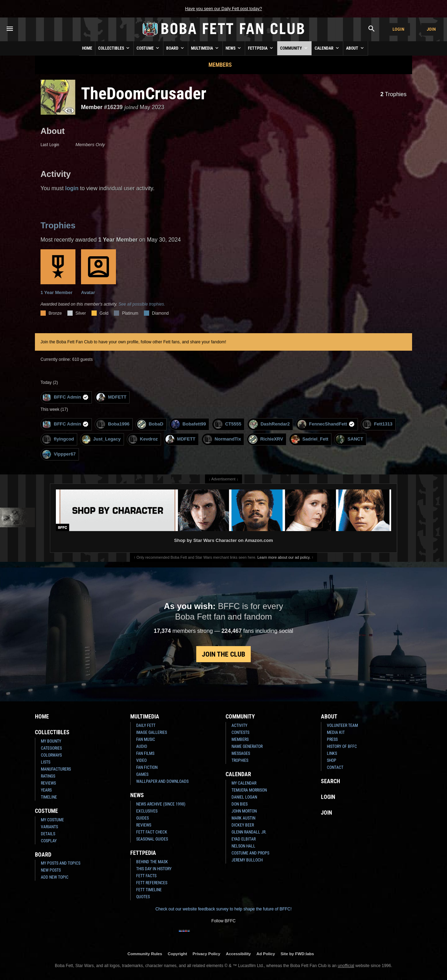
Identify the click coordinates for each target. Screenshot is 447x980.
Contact (335, 767)
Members (220, 65)
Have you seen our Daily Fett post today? (223, 9)
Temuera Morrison (249, 790)
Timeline (49, 797)
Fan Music (146, 739)
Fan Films (145, 753)
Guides (142, 818)
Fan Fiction (147, 767)
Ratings (48, 776)
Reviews (48, 783)
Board (176, 48)
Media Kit (336, 732)
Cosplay (49, 841)
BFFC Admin (65, 397)
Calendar (327, 48)
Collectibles (114, 48)
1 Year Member (58, 272)
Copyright (177, 954)
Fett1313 (378, 424)
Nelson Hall (243, 846)
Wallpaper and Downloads (162, 781)
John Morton (244, 811)
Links (332, 753)
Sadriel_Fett (310, 439)
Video (141, 760)
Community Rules (145, 954)
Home (87, 48)
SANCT (350, 439)
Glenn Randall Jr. (249, 832)
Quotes (143, 897)
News (234, 48)
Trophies (393, 94)
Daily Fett (146, 725)
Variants (49, 827)
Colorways (51, 755)
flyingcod (58, 439)
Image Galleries (152, 732)
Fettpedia (261, 48)
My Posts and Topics (61, 863)
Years (46, 790)
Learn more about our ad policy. (284, 557)
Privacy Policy (207, 954)
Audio (142, 746)
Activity (239, 725)
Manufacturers (56, 769)
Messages (241, 753)
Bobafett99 (189, 424)
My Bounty (51, 741)
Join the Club (223, 654)
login (72, 188)
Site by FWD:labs (297, 954)
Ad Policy (266, 954)
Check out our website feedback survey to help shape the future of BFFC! (223, 909)
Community (294, 48)
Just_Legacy (101, 439)
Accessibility (238, 954)
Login (398, 29)
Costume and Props (250, 853)
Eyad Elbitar (244, 839)
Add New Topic (55, 877)
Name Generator (247, 746)
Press (332, 739)
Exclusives (147, 811)
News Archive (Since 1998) (161, 804)
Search (331, 781)
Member (92, 107)
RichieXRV (266, 439)
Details (48, 834)
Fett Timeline (149, 890)
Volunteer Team (342, 725)
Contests (240, 732)
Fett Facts (146, 876)
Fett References (152, 883)
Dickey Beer (243, 825)
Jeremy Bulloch (247, 860)
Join (431, 29)
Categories (51, 748)
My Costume (52, 820)
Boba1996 (113, 424)
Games (142, 774)
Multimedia (205, 48)
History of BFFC (342, 746)
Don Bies (240, 804)
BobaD (150, 424)
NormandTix (222, 439)
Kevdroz (143, 439)
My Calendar (244, 783)
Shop (332, 760)
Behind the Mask (152, 862)
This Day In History (154, 869)
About (356, 48)
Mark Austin (243, 818)
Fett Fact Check (152, 832)
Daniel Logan (244, 797)
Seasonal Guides (152, 839)
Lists (46, 762)
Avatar (98, 272)
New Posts (51, 870)
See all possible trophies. (142, 304)
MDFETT (111, 397)
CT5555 (228, 424)
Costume (148, 48)
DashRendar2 (269, 424)
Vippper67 (59, 454)
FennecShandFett (326, 424)
